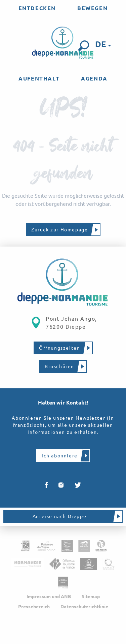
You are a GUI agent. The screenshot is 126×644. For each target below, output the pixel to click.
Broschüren (59, 366)
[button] (84, 46)
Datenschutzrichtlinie (84, 607)
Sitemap (91, 597)
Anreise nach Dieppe (59, 516)
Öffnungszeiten (59, 348)
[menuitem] (37, 8)
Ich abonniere (60, 456)
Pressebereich (34, 607)
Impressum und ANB (49, 597)
